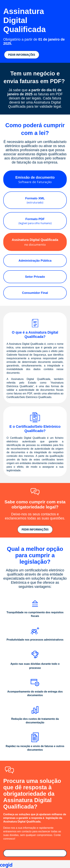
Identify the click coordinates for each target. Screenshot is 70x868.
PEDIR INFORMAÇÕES (22, 55)
